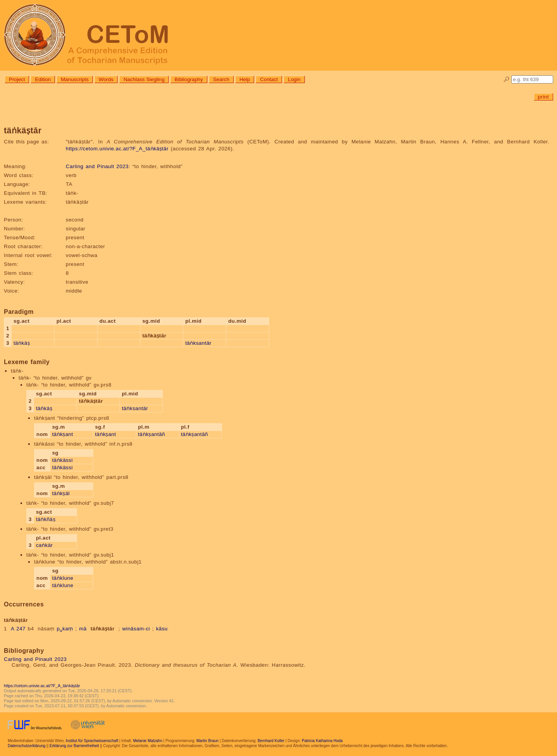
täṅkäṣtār (103, 629)
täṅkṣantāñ (152, 434)
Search (221, 79)
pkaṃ (65, 629)
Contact (269, 79)
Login (294, 79)
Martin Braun (208, 741)
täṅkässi (62, 460)
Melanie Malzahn (148, 741)
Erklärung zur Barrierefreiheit (74, 746)
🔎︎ (507, 79)
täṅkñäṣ (46, 519)
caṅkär (44, 545)
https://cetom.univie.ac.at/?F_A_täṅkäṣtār (117, 149)
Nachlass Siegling (144, 79)
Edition (43, 79)
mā (83, 629)
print (543, 97)
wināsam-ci (136, 629)
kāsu (162, 629)
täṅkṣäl (61, 493)
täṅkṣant (63, 434)
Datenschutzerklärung (26, 746)
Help (245, 79)
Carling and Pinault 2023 (97, 166)
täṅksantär (198, 343)
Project (17, 79)
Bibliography (189, 79)
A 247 (18, 629)
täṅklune (63, 578)
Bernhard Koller (271, 741)
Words (106, 79)
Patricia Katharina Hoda (322, 741)
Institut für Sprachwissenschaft (92, 741)
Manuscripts (75, 79)
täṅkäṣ (22, 343)
